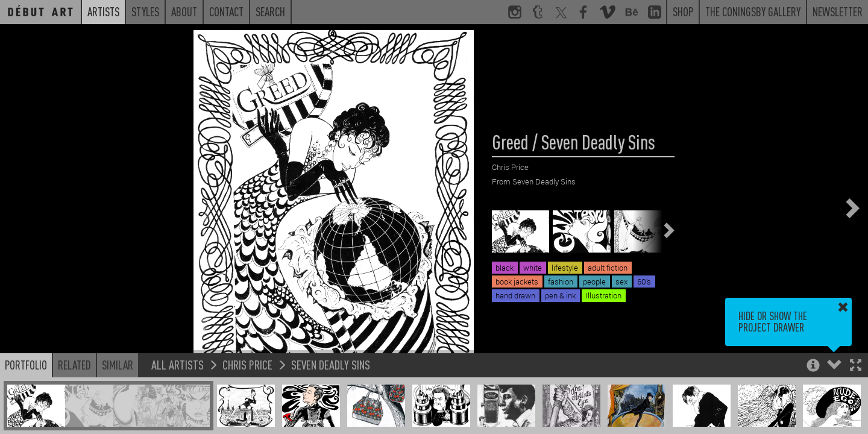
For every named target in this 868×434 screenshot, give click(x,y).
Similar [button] (118, 365)
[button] (856, 366)
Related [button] (74, 365)
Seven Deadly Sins (331, 364)
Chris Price (247, 364)
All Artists (178, 364)
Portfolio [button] (26, 365)
